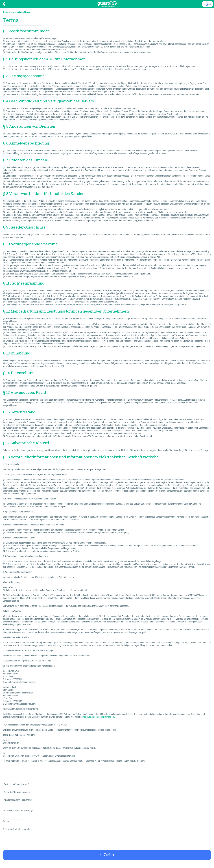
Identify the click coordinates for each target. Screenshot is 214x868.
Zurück (107, 855)
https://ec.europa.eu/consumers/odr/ (99, 717)
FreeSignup (207, 4)
